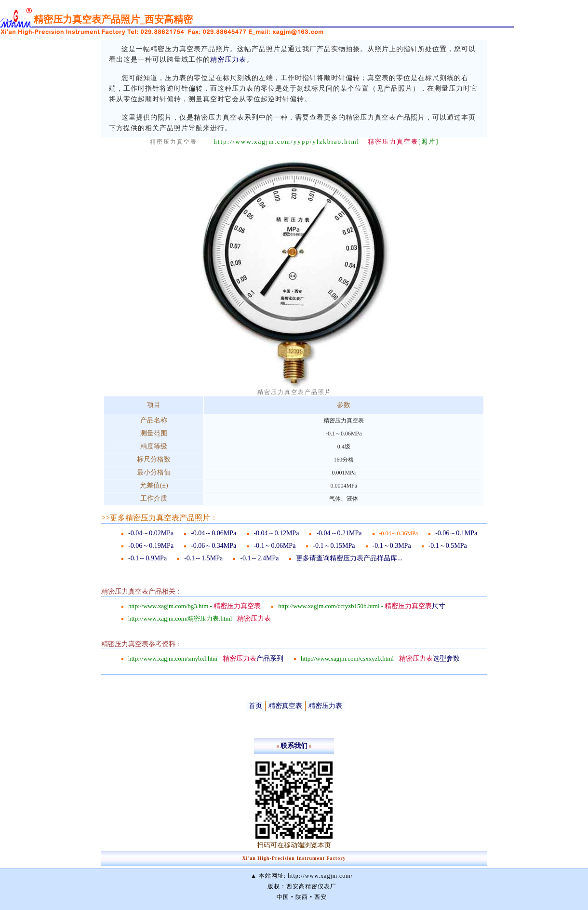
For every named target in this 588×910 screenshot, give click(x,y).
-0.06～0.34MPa (214, 546)
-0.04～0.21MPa (339, 533)
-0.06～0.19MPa (151, 546)
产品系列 (253, 659)
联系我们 (294, 746)
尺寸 (415, 606)
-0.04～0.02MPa (151, 533)
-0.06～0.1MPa (456, 533)
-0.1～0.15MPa (334, 546)
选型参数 (429, 659)
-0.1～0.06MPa (274, 546)
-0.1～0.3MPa (392, 546)
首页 (255, 706)
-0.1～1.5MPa (203, 558)
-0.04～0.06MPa (214, 533)
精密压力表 (228, 60)
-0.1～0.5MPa (448, 546)
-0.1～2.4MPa (259, 558)
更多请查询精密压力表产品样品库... (349, 558)
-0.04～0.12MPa (276, 533)
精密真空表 (285, 706)
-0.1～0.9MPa (147, 558)
